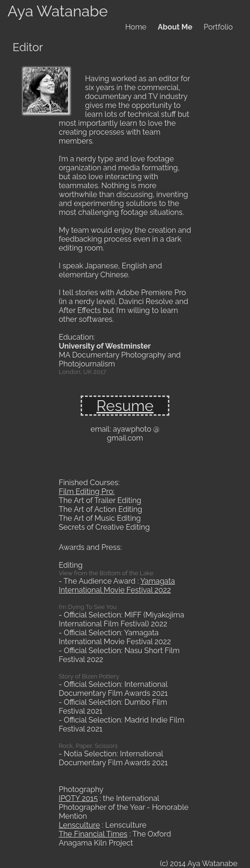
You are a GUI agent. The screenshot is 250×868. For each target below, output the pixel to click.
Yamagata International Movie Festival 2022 (117, 586)
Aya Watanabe (58, 11)
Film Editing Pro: (87, 491)
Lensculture (79, 825)
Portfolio (218, 27)
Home (136, 27)
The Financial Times (93, 834)
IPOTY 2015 (78, 798)
